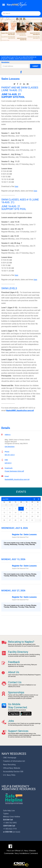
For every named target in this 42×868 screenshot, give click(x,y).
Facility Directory (18, 652)
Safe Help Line (9, 811)
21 (15, 516)
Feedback (14, 662)
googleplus (21, 84)
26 (4, 520)
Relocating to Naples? (21, 642)
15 (21, 512)
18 (38, 512)
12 (4, 512)
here (16, 186)
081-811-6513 (10, 455)
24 (32, 516)
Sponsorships (16, 692)
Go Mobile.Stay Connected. (18, 706)
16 (27, 512)
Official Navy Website (12, 768)
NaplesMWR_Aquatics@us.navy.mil (17, 479)
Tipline (6, 814)
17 (32, 512)
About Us (14, 672)
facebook (21, 72)
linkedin (24, 84)
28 (15, 520)
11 (38, 509)
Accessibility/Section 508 (13, 771)
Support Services (18, 731)
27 (10, 520)
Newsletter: (5, 62)
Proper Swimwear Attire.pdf (14, 471)
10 (32, 509)
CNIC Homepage (10, 758)
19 (4, 516)
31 (32, 520)
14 (15, 512)
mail (28, 84)
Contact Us (15, 682)
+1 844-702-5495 (10, 823)
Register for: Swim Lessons (24, 534)
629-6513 (8, 463)
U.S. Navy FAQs (9, 775)
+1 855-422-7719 (10, 829)
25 (38, 516)
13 (10, 512)
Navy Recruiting (9, 765)
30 (27, 520)
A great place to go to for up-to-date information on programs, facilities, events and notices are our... (19, 58)
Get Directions (10, 446)
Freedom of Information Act (14, 761)
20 (10, 516)
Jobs (11, 721)
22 (21, 516)
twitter (14, 84)
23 (27, 516)
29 (21, 520)
